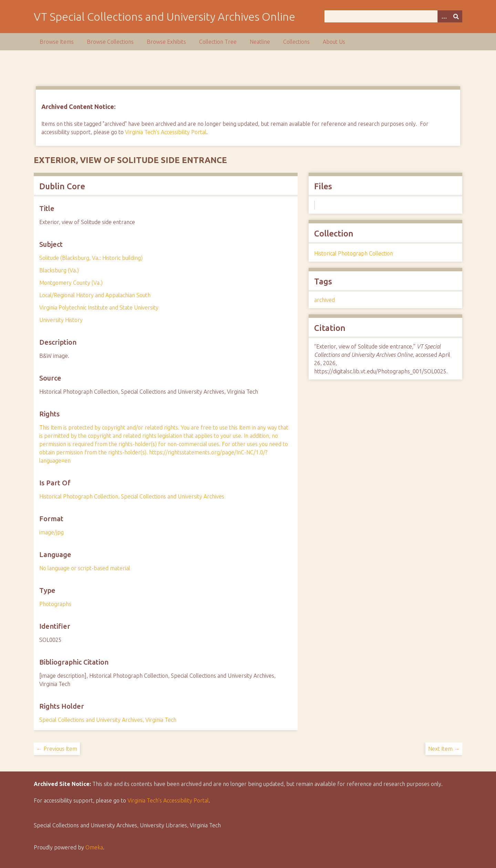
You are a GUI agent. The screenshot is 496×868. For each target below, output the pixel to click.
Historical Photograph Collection (354, 253)
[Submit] (456, 16)
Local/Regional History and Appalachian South (95, 295)
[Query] (394, 16)
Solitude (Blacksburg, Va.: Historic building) (91, 258)
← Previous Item (57, 749)
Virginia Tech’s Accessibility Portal (168, 800)
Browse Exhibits (166, 42)
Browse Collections (110, 42)
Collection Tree (218, 42)
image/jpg (51, 532)
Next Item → (444, 749)
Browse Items (57, 42)
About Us (334, 42)
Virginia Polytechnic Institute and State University (99, 307)
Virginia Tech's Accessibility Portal (166, 132)
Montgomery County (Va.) (71, 283)
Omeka (94, 847)
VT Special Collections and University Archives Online (164, 17)
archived (324, 300)
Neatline (260, 42)
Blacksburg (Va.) (59, 270)
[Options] (444, 16)
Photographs (55, 604)
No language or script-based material (85, 568)
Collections (296, 42)
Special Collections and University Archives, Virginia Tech (108, 720)
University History (61, 320)
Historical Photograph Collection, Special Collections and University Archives (132, 496)
